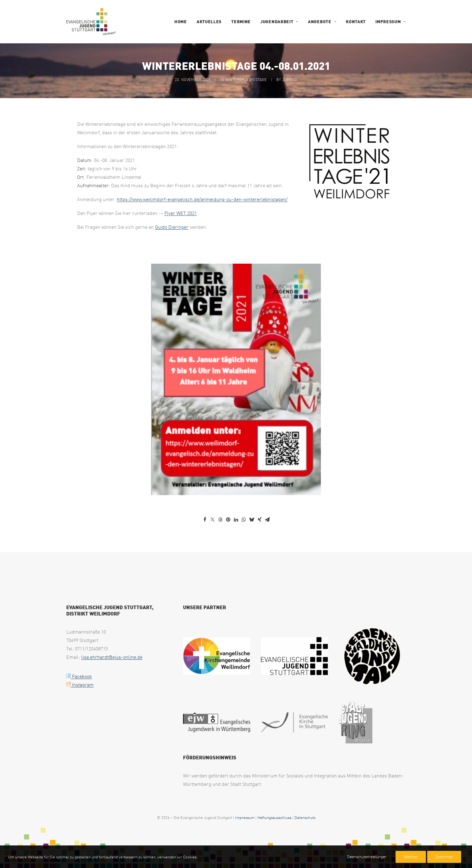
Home (181, 22)
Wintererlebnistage (246, 80)
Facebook (79, 676)
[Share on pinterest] (228, 519)
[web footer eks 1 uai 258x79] (295, 722)
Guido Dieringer (172, 227)
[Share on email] (267, 519)
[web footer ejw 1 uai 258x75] (217, 722)
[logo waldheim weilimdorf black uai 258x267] (372, 656)
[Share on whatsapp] (244, 519)
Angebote (322, 22)
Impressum (391, 22)
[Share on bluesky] (252, 519)
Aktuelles (209, 22)
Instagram (80, 685)
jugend (290, 80)
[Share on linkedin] (236, 519)
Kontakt (356, 22)
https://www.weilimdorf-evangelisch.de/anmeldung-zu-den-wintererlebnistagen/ (202, 199)
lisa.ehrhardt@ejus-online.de (112, 657)
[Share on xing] (259, 519)
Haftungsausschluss (274, 817)
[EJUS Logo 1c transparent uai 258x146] (295, 656)
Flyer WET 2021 (181, 213)
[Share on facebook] (205, 519)
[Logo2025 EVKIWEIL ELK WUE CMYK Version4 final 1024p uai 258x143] (217, 656)
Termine (241, 22)
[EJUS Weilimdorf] (91, 22)
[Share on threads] (220, 519)
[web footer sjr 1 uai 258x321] (355, 722)
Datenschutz (305, 817)
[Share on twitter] (213, 519)
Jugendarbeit (279, 22)
